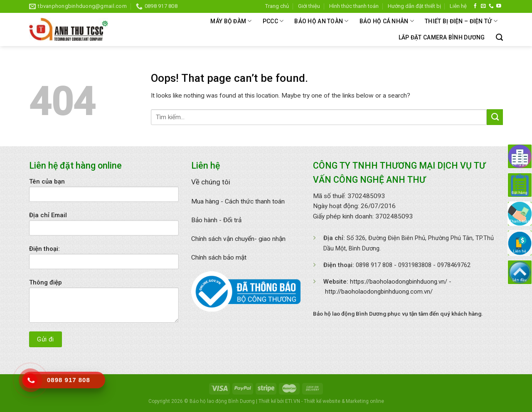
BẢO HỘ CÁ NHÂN (387, 21)
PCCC (273, 21)
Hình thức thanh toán (354, 6)
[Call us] (491, 6)
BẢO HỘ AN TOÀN (321, 21)
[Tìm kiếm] (499, 37)
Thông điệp (104, 304)
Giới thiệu (309, 6)
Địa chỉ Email (104, 226)
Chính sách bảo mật (219, 257)
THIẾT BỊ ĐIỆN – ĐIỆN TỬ (461, 21)
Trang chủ (277, 6)
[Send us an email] (483, 6)
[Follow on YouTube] (499, 6)
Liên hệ (458, 6)
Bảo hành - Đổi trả (216, 220)
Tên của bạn (104, 193)
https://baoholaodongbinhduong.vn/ (399, 282)
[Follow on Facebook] (475, 6)
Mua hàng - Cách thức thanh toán (238, 201)
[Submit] (495, 117)
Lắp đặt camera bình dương (442, 37)
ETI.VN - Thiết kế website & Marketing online (335, 401)
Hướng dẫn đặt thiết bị (414, 6)
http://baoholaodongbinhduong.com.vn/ (379, 292)
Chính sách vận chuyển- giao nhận (238, 239)
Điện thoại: (104, 260)
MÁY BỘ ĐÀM (231, 21)
